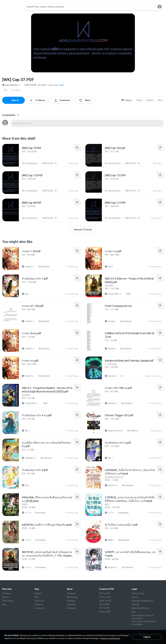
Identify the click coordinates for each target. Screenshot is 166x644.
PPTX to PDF (105, 597)
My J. (26, 294)
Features (39, 604)
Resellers (71, 601)
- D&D (126, 294)
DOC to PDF (105, 593)
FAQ (36, 597)
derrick (110, 376)
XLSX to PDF (105, 612)
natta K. (27, 267)
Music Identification (140, 608)
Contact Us (40, 608)
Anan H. (27, 376)
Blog (4, 604)
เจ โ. (25, 513)
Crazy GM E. (112, 294)
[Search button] (151, 7)
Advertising (72, 597)
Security (135, 604)
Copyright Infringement (142, 601)
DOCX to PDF (105, 601)
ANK (108, 540)
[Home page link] (12, 7)
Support (38, 593)
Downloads (39, 513)
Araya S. (110, 485)
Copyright (71, 604)
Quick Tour (39, 601)
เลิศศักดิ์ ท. (28, 458)
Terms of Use (138, 593)
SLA (133, 612)
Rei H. (109, 267)
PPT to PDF (104, 608)
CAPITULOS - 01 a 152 (34, 85)
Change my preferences (110, 638)
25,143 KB (16, 90)
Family (109, 321)
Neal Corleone (113, 431)
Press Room (8, 601)
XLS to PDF (104, 604)
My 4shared (42, 267)
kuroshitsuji (10, 85)
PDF (6, 90)
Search (6, 597)
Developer (72, 608)
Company (71, 593)
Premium (7, 593)
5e (120, 376)
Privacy (135, 597)
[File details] (14, 155)
